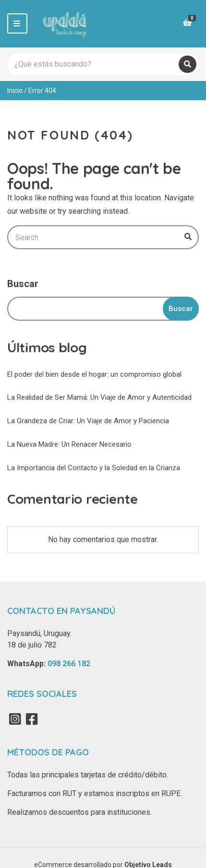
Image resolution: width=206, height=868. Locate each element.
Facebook (32, 719)
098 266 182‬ (69, 664)
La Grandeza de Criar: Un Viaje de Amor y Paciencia (88, 421)
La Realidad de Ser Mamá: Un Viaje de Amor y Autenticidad (99, 397)
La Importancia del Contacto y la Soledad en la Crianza (94, 468)
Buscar (23, 284)
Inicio (15, 91)
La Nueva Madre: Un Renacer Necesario (69, 444)
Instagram (15, 719)
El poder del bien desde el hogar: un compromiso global (94, 374)
